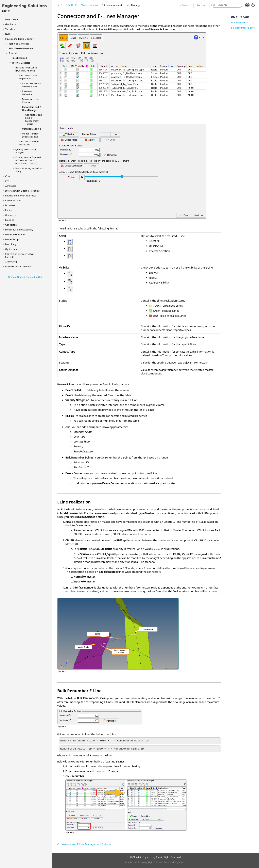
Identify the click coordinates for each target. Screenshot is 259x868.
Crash (8, 176)
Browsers (10, 205)
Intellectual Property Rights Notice (143, 862)
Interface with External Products (22, 191)
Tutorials (10, 29)
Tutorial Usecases (21, 63)
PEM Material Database (21, 48)
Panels (9, 210)
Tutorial (13, 53)
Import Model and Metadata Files (32, 85)
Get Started (11, 24)
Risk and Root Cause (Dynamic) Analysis (26, 69)
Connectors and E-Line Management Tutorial (34, 119)
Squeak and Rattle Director (19, 39)
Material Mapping (31, 129)
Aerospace (11, 186)
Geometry (11, 215)
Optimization (12, 249)
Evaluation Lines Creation (31, 101)
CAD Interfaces (13, 200)
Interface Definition (27, 93)
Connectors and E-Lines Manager (32, 109)
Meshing (10, 220)
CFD (7, 181)
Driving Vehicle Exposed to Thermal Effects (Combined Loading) (28, 160)
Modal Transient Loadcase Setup (31, 135)
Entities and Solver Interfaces (21, 196)
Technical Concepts (19, 44)
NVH (8, 34)
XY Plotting (11, 262)
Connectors (11, 225)
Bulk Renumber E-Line (243, 28)
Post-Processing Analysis (18, 266)
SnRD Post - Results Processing (29, 143)
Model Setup (12, 239)
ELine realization (240, 22)
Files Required (19, 58)
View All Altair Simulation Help (27, 277)
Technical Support (174, 862)
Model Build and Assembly (19, 230)
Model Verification (15, 234)
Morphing (11, 244)
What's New (12, 19)
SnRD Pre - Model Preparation (28, 77)
